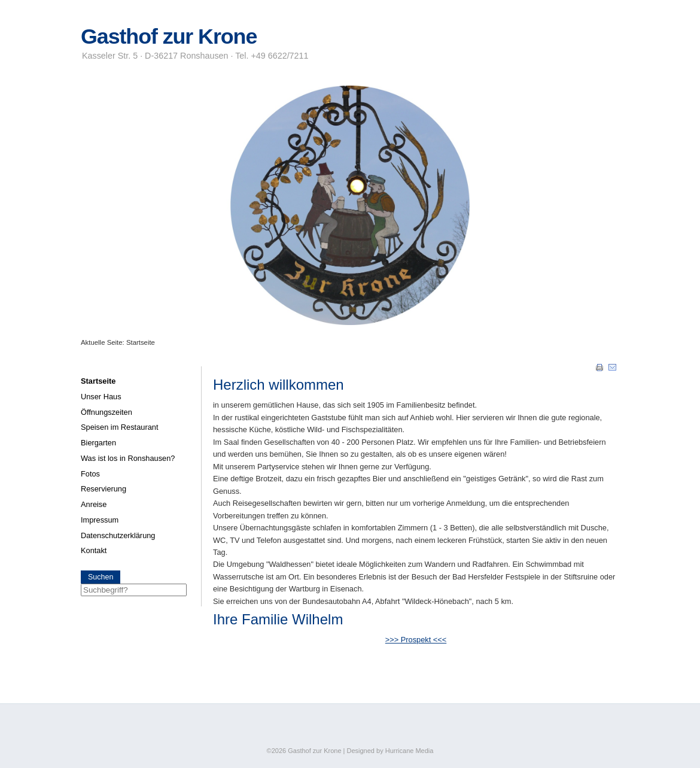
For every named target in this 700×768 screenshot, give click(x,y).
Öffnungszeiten (106, 412)
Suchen (101, 577)
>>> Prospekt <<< (416, 640)
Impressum (100, 520)
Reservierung (104, 489)
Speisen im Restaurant (119, 427)
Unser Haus (101, 397)
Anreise (94, 504)
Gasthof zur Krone (169, 37)
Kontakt (94, 550)
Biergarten (98, 443)
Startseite (98, 381)
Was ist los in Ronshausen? (128, 458)
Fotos (90, 474)
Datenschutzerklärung (118, 535)
